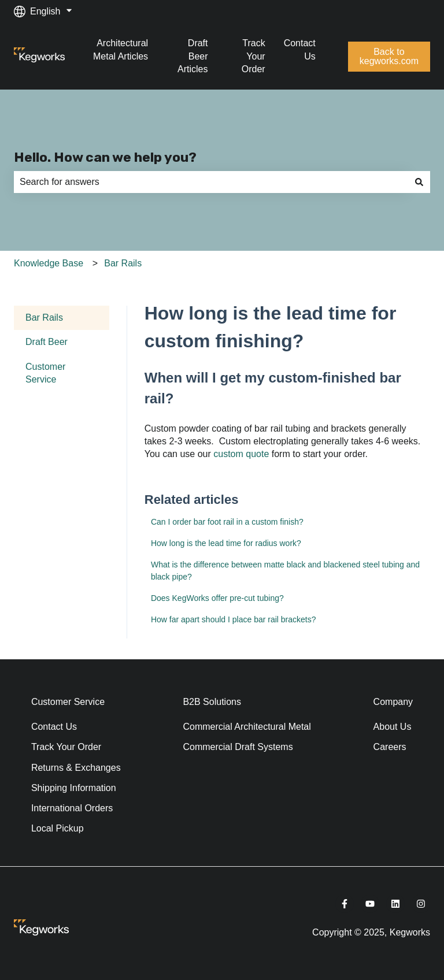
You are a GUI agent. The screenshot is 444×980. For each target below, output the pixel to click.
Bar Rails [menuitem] (44, 318)
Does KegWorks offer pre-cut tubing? (217, 598)
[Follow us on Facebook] (345, 904)
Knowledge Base (49, 263)
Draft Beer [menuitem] (47, 342)
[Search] (419, 182)
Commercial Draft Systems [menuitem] (238, 747)
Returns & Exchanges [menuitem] (76, 768)
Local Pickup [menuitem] (58, 828)
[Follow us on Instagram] (421, 904)
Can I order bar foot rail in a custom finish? (227, 522)
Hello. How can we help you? (105, 157)
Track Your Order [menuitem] (66, 747)
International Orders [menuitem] (72, 808)
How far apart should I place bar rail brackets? (234, 619)
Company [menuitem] (393, 702)
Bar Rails (123, 263)
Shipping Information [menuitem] (74, 788)
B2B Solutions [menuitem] (212, 702)
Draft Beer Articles (193, 56)
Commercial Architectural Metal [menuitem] (247, 727)
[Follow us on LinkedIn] (395, 904)
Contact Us (300, 49)
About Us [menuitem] (393, 727)
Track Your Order (254, 56)
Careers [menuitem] (390, 747)
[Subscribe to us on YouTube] (370, 904)
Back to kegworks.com (389, 56)
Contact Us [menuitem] (54, 727)
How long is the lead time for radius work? (226, 543)
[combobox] (211, 182)
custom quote (241, 454)
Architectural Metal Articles (121, 49)
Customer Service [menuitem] (45, 373)
